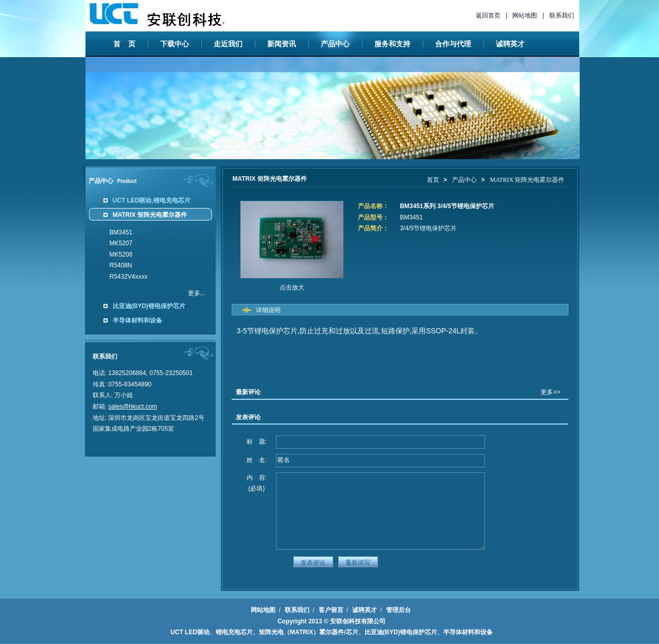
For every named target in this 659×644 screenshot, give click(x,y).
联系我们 (562, 15)
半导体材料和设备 (137, 320)
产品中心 (335, 44)
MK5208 (121, 255)
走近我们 (228, 44)
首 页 (125, 44)
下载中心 (175, 44)
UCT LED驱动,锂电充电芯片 (152, 200)
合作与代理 (453, 44)
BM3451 (121, 232)
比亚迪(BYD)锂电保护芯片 (149, 306)
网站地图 (525, 15)
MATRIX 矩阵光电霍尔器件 (150, 215)
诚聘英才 (510, 44)
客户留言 (331, 610)
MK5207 (121, 243)
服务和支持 (392, 44)
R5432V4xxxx (129, 277)
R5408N (121, 265)
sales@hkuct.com (133, 406)
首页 (433, 180)
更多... (196, 293)
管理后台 (398, 610)
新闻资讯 (282, 44)
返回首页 (488, 15)
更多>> (550, 392)
